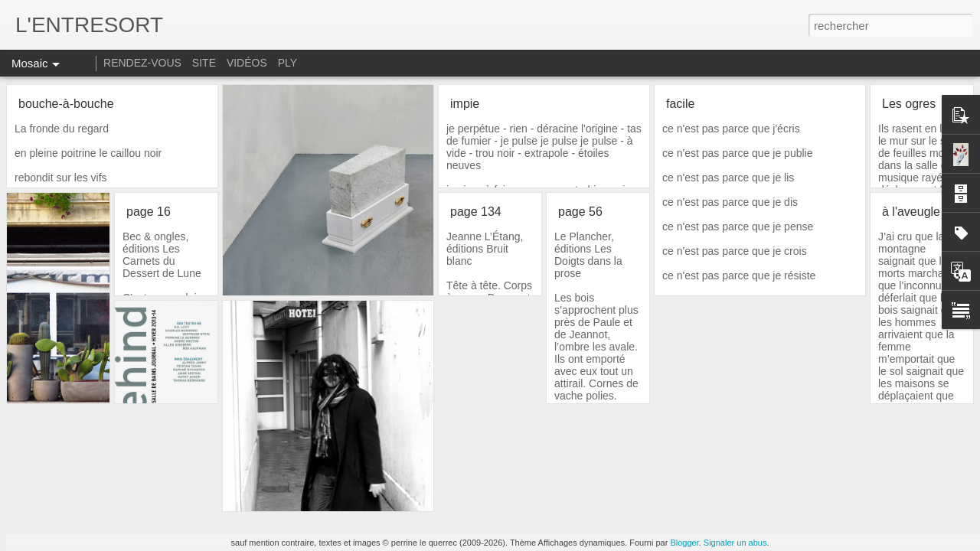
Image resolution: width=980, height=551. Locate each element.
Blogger (684, 543)
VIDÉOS (248, 63)
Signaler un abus (735, 543)
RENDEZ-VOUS (142, 63)
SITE (204, 63)
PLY (287, 63)
